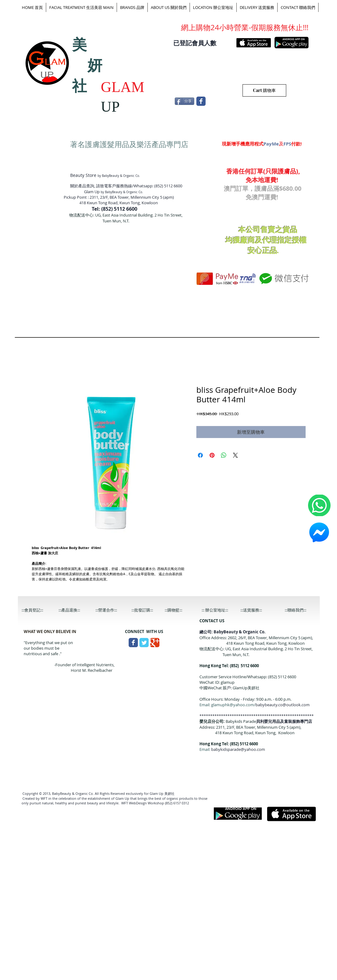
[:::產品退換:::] (74, 610)
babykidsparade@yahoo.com (238, 749)
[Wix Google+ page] (155, 643)
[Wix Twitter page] (144, 643)
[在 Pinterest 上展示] (212, 455)
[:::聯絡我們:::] (300, 610)
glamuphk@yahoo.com (233, 705)
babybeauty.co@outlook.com (283, 705)
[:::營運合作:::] (111, 610)
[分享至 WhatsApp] (224, 455)
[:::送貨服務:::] (256, 610)
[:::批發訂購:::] (147, 610)
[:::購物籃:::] (179, 610)
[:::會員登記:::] (37, 610)
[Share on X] (235, 455)
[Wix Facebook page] (201, 101)
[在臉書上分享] (200, 455)
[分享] (185, 101)
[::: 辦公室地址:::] (221, 610)
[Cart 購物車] (264, 90)
